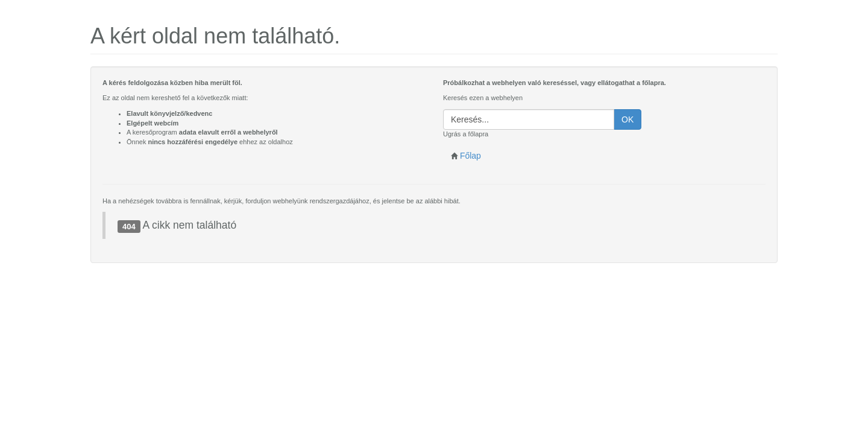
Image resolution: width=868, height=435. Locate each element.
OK (627, 119)
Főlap (466, 156)
